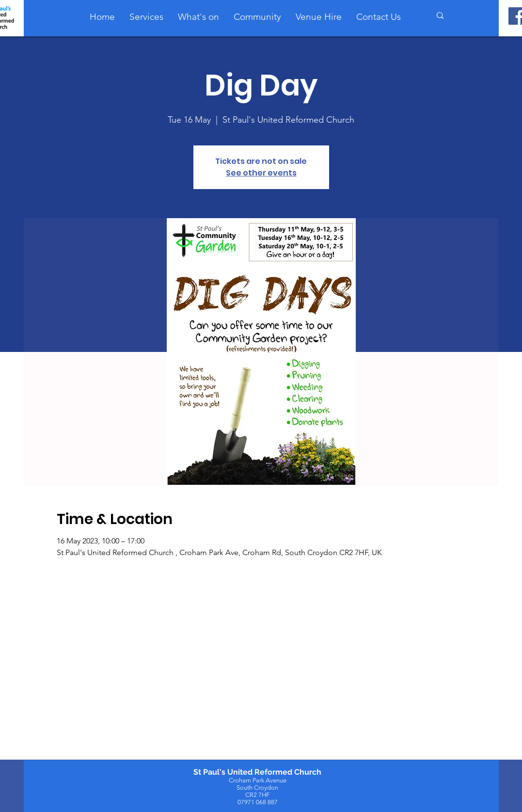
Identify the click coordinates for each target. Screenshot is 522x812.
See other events (261, 173)
